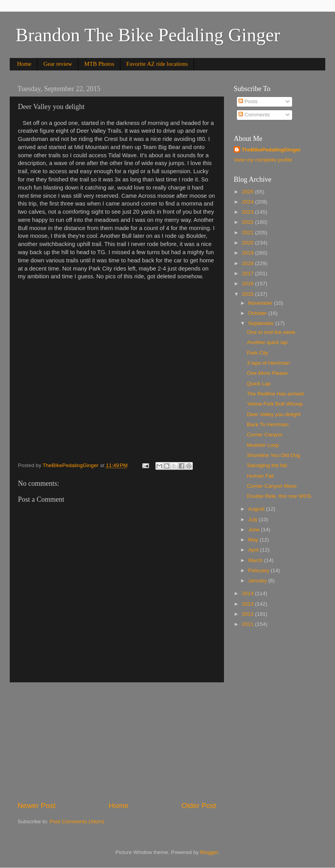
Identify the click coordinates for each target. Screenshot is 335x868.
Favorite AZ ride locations (157, 64)
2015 (249, 294)
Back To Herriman (268, 424)
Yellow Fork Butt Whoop (275, 404)
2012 (249, 614)
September (262, 323)
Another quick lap (267, 342)
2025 (249, 192)
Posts (248, 101)
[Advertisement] (117, 741)
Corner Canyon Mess (272, 486)
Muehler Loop (263, 445)
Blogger (209, 852)
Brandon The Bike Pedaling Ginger (148, 35)
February (259, 570)
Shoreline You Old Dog (274, 455)
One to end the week (271, 332)
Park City (258, 353)
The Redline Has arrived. (276, 394)
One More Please (267, 373)
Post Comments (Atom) (77, 821)
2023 (249, 212)
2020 (249, 243)
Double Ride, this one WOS (279, 496)
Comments (254, 115)
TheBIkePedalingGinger (271, 150)
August (257, 509)
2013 (249, 604)
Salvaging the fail (267, 465)
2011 (249, 624)
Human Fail (260, 476)
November (261, 303)
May (254, 540)
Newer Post (37, 806)
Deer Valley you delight (274, 414)
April (254, 550)
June (255, 530)
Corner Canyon (265, 435)
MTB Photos (99, 64)
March (256, 560)
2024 (249, 202)
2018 (249, 263)
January (258, 581)
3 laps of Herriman (268, 363)
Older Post (199, 806)
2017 (249, 273)
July (254, 519)
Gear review (58, 64)
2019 (249, 253)
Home (24, 64)
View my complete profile (263, 160)
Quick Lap (259, 384)
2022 (249, 222)
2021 (249, 233)
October (258, 313)
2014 (249, 593)
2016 (249, 284)
